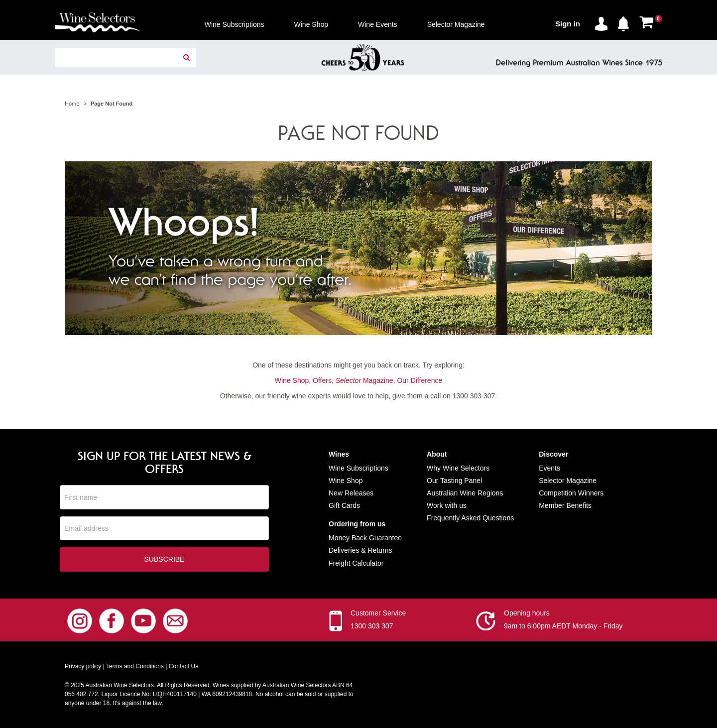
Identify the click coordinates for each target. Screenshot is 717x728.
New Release (349, 493)
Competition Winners (571, 493)
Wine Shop (292, 380)
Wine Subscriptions (358, 468)
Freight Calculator (356, 563)
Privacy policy (83, 667)
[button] (626, 22)
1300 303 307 (372, 626)
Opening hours (527, 613)
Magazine (364, 380)
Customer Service (378, 613)
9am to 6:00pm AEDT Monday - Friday (563, 626)
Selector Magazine (568, 481)
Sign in (568, 24)
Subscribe (165, 560)
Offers (322, 380)
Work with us (447, 505)
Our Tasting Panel (454, 481)
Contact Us (183, 667)
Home (72, 104)
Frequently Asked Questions (470, 518)
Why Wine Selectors (458, 468)
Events (549, 468)
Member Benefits (565, 505)
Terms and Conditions (135, 667)
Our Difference (419, 380)
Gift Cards (344, 505)
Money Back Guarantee (365, 538)
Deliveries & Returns (360, 550)
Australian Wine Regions (465, 493)
